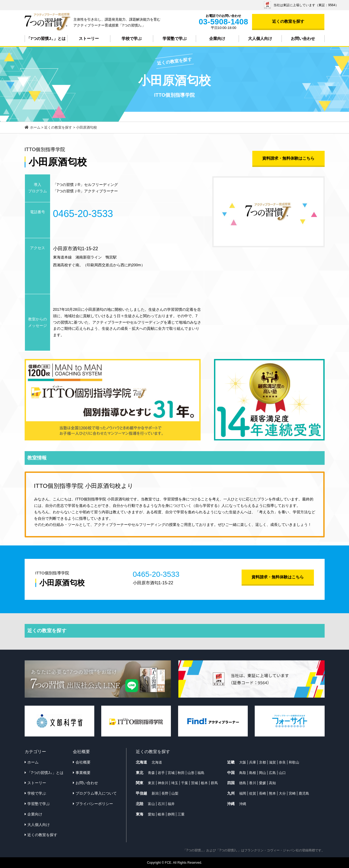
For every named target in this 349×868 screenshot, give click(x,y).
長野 (165, 793)
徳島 (243, 783)
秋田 (181, 773)
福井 (171, 804)
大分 (282, 793)
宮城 (171, 773)
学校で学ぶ (132, 38)
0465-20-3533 (83, 214)
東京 (151, 783)
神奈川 (163, 783)
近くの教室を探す (288, 21)
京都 (262, 762)
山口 (282, 773)
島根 (253, 773)
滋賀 (272, 762)
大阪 (243, 762)
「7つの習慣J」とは (46, 39)
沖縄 (243, 804)
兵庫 (253, 762)
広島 (272, 773)
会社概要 (83, 762)
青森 (151, 773)
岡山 (262, 773)
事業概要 (83, 773)
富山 (151, 804)
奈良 (282, 762)
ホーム (33, 762)
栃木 (204, 783)
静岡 (171, 814)
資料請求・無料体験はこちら (288, 158)
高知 (272, 783)
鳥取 (243, 773)
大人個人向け (260, 38)
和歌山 (294, 762)
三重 (181, 814)
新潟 (155, 793)
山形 (191, 773)
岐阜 (161, 814)
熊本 (272, 793)
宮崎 (292, 793)
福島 (201, 773)
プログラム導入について (96, 793)
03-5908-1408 (223, 22)
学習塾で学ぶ (175, 38)
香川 (253, 783)
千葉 (185, 783)
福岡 (243, 793)
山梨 (175, 793)
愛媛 (262, 783)
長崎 (262, 793)
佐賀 (253, 793)
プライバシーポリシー (94, 804)
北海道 (157, 762)
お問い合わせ (303, 38)
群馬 (214, 783)
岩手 (161, 773)
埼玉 (175, 783)
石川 (161, 804)
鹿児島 (304, 793)
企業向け (217, 38)
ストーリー (89, 38)
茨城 (194, 783)
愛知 (151, 814)
